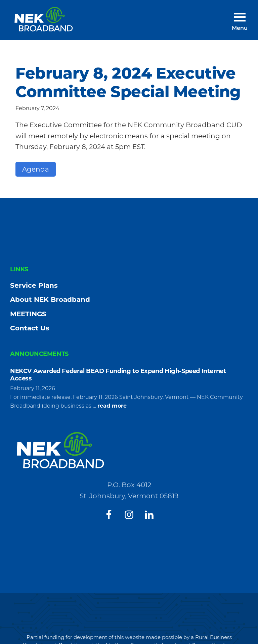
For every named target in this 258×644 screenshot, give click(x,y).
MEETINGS (28, 314)
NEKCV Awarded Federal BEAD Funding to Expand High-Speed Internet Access (118, 375)
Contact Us (30, 328)
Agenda (36, 169)
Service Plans (34, 285)
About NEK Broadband (50, 300)
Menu (240, 29)
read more (112, 406)
